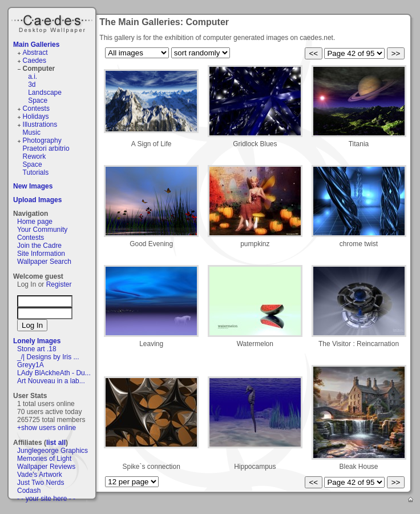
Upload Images (37, 200)
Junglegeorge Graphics (52, 451)
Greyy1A (31, 365)
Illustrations (40, 125)
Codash (29, 491)
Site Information (41, 254)
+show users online (47, 428)
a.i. (33, 77)
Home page (35, 222)
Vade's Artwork (40, 475)
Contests (36, 109)
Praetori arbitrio (46, 148)
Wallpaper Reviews (46, 467)
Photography (42, 140)
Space (38, 101)
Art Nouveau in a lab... (51, 381)
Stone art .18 (37, 349)
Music (32, 132)
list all (56, 443)
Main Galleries (36, 45)
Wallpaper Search (44, 262)
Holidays (36, 117)
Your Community (42, 230)
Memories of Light (44, 459)
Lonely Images (37, 341)
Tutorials (36, 172)
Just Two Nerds (41, 483)
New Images (33, 186)
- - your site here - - (46, 499)
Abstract (35, 53)
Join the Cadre (39, 246)
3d (32, 85)
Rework (35, 156)
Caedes (53, 22)
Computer (39, 69)
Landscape (45, 93)
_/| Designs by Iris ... (48, 357)
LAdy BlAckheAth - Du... (54, 373)
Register (59, 284)
